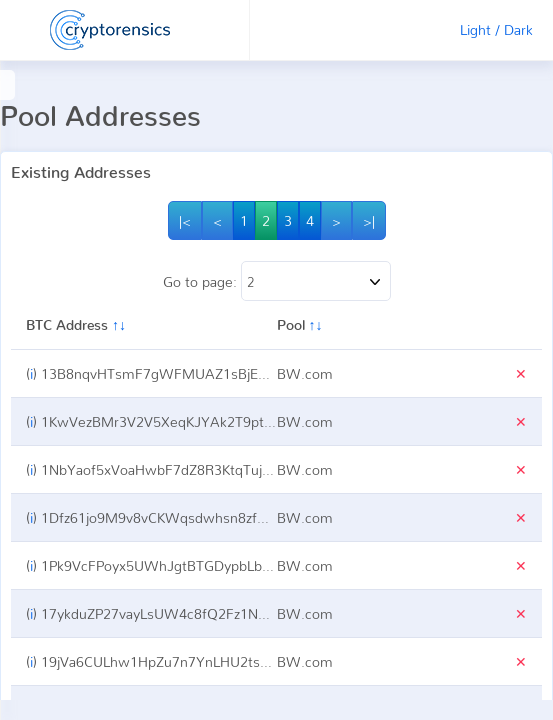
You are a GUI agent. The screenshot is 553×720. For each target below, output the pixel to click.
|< (185, 220)
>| (369, 220)
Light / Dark (496, 29)
